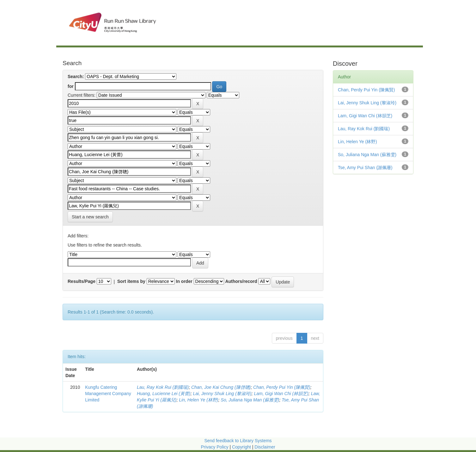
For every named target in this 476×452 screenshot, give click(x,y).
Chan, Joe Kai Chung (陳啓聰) (221, 387)
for (71, 86)
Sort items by (131, 281)
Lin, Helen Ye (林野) (198, 400)
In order (184, 281)
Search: (76, 76)
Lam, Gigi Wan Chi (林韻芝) (281, 394)
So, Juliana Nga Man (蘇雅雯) (250, 400)
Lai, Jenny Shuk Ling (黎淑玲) (222, 394)
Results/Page (82, 281)
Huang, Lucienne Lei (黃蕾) (164, 394)
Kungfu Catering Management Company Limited (108, 394)
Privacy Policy (214, 447)
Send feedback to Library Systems (238, 441)
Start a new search (90, 217)
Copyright (242, 447)
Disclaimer (265, 447)
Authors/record (241, 281)
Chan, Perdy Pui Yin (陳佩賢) (282, 387)
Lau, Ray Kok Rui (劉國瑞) (163, 387)
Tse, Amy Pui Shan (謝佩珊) (365, 168)
